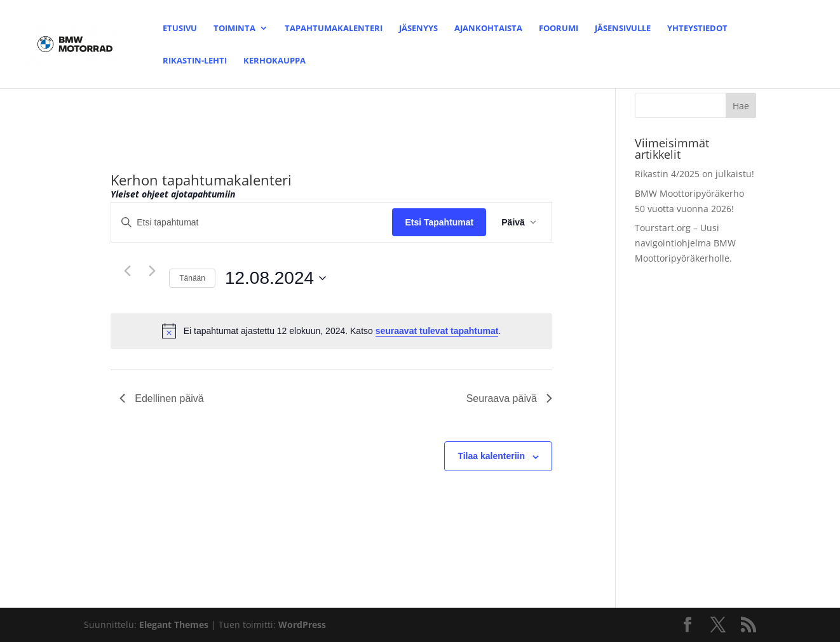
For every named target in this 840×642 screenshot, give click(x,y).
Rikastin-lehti (195, 61)
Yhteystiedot (697, 29)
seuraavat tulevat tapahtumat (437, 331)
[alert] (331, 331)
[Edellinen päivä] (127, 271)
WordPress (302, 625)
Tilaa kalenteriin (491, 456)
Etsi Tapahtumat (439, 222)
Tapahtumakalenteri (334, 29)
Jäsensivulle (623, 29)
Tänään (192, 278)
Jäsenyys (418, 29)
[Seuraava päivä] (152, 271)
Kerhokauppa (274, 61)
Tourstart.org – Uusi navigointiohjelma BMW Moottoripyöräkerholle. (685, 243)
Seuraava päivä (509, 398)
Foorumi (559, 29)
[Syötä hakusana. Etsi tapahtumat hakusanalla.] (252, 223)
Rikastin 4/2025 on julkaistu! (694, 174)
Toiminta (234, 29)
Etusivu (180, 29)
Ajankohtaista (488, 29)
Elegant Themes (174, 625)
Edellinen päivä (162, 398)
